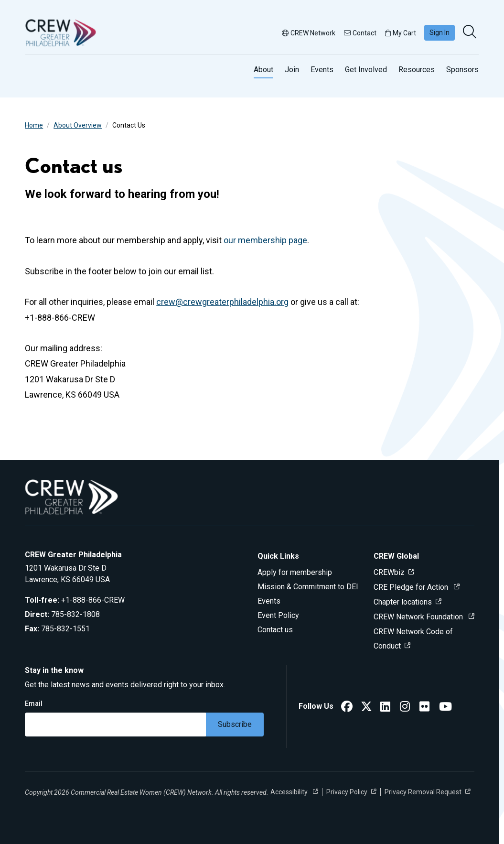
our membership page (265, 240)
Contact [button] (360, 33)
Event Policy (278, 615)
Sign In (440, 32)
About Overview (78, 125)
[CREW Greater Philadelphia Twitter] (366, 708)
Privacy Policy (347, 792)
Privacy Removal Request (423, 792)
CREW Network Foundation (419, 617)
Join (292, 70)
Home (34, 125)
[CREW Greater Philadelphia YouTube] (445, 708)
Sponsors (462, 70)
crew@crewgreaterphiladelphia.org (222, 302)
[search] (471, 32)
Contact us (275, 630)
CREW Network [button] (309, 33)
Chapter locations (403, 602)
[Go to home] (61, 33)
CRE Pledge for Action (412, 587)
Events (322, 70)
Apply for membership (295, 572)
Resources (417, 70)
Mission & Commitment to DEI (308, 587)
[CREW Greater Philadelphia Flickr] (424, 708)
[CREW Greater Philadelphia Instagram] (405, 708)
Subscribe (235, 724)
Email (34, 703)
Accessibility (290, 792)
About (263, 70)
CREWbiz (389, 572)
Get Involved (366, 70)
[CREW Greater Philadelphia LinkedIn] (385, 708)
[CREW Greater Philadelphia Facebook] (347, 708)
